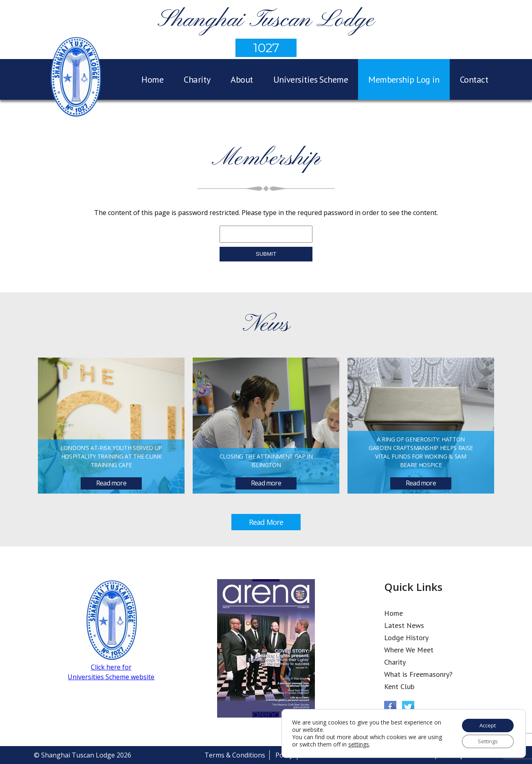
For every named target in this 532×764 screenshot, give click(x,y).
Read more (111, 483)
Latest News (404, 625)
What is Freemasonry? (418, 674)
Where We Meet (409, 650)
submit (266, 254)
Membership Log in (404, 79)
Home (152, 79)
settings (374, 743)
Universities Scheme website (111, 677)
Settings (485, 741)
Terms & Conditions (235, 755)
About (242, 79)
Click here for (111, 667)
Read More (266, 522)
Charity (197, 79)
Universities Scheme (311, 79)
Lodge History (406, 638)
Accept (485, 723)
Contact (474, 79)
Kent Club (399, 686)
